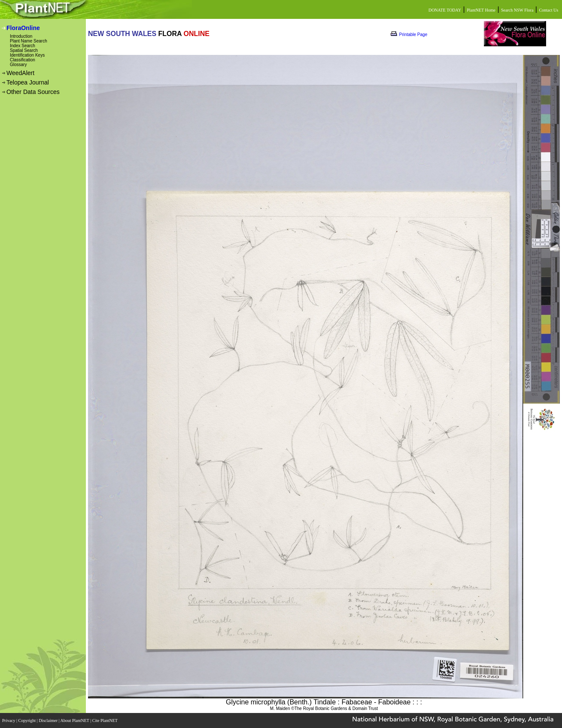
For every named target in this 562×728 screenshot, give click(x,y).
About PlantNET (75, 720)
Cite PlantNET (105, 720)
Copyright (28, 720)
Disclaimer (49, 720)
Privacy (9, 720)
